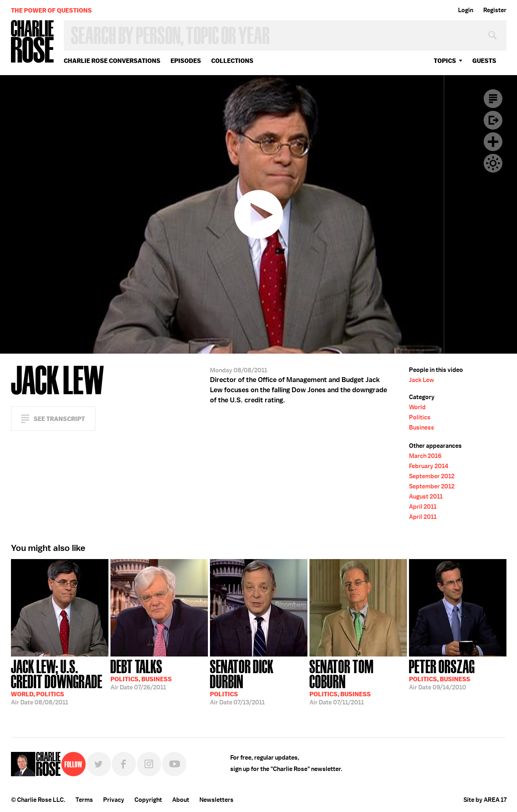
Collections (232, 61)
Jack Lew (422, 380)
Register (495, 10)
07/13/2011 (259, 681)
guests (484, 61)
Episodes (186, 61)
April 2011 (423, 507)
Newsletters (216, 800)
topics (445, 61)
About (181, 800)
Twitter (99, 764)
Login (466, 10)
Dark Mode (493, 163)
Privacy (114, 800)
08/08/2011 (60, 681)
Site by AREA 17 (485, 800)
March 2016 (425, 456)
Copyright (148, 800)
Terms (84, 800)
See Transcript (59, 419)
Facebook (124, 764)
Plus (493, 142)
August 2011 (426, 497)
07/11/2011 (358, 681)
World (417, 407)
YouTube (174, 764)
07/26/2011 (141, 674)
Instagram (149, 764)
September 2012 (432, 476)
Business (422, 428)
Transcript (493, 99)
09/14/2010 (442, 674)
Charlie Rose (32, 42)
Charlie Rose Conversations (112, 61)
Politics (420, 417)
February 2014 (429, 466)
